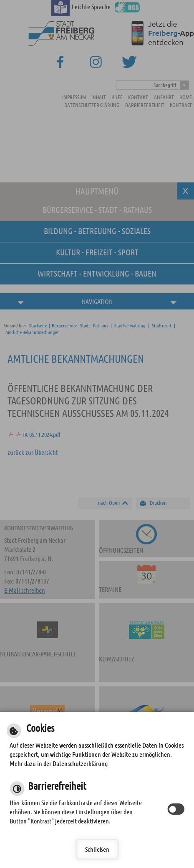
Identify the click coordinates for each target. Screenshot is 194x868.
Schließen (97, 849)
